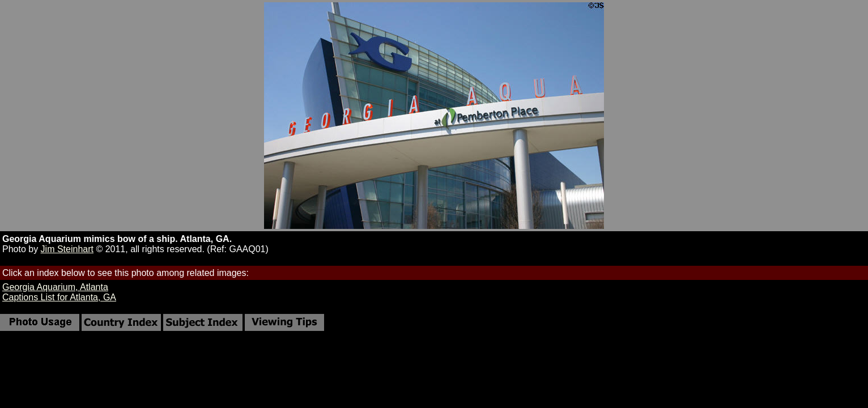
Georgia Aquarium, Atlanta (55, 287)
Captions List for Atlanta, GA (59, 297)
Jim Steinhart (67, 249)
